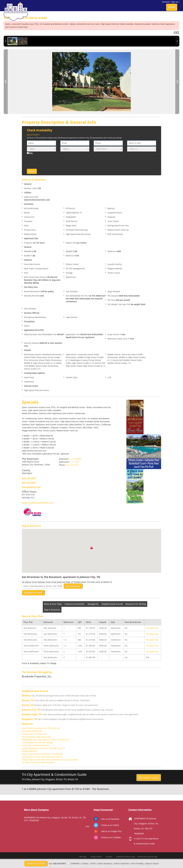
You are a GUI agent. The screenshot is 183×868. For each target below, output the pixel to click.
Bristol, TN (28, 700)
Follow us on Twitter (110, 825)
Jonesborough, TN (32, 714)
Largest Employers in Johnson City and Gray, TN (43, 748)
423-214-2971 (33, 135)
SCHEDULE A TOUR (33, 593)
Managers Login (149, 777)
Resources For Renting (136, 604)
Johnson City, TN (31, 710)
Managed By (93, 604)
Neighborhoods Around (112, 604)
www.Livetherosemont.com (38, 503)
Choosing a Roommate (32, 731)
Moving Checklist (29, 751)
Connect (166, 2)
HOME (172, 7)
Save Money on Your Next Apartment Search (42, 757)
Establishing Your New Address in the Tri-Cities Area (45, 740)
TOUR (93, 864)
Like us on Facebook (110, 819)
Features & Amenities (75, 604)
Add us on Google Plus (111, 831)
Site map (83, 857)
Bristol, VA (28, 705)
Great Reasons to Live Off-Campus (37, 743)
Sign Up (175, 2)
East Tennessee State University (36, 737)
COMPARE (75, 864)
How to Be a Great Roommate (36, 745)
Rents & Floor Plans (53, 604)
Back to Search (152, 864)
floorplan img (152, 628)
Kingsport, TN (30, 719)
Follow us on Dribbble (111, 837)
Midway (26, 696)
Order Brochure (105, 864)
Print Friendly (137, 864)
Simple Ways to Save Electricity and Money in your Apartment (50, 760)
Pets (31, 153)
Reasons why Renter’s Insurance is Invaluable (42, 754)
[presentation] (49, 161)
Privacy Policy (96, 857)
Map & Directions (52, 610)
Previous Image (6, 82)
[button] (91, 548)
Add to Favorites (122, 864)
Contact (85, 864)
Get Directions (73, 586)
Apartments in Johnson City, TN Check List (41, 728)
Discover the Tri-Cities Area (34, 734)
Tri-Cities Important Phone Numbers (39, 763)
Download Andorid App (147, 857)
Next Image (177, 82)
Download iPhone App (126, 857)
